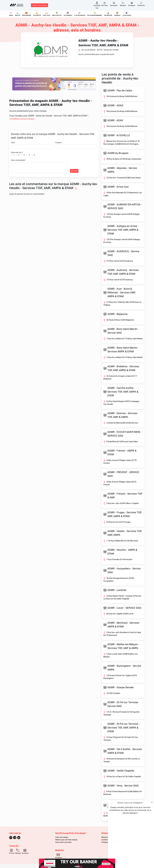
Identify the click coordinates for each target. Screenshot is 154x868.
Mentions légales (108, 837)
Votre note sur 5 (17, 152)
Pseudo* (59, 143)
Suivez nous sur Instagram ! (130, 803)
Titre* (13, 143)
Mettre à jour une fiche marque (66, 840)
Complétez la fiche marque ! (22, 119)
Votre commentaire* (18, 160)
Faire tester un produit (63, 842)
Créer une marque (62, 837)
